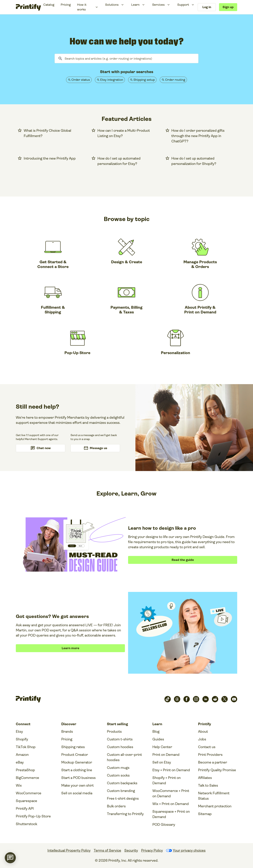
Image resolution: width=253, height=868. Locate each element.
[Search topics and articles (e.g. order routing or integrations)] (126, 58)
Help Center (162, 747)
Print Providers (210, 755)
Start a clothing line (77, 770)
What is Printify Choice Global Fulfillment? (47, 133)
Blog (156, 732)
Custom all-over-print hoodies (124, 757)
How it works (82, 7)
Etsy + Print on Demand (171, 770)
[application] (10, 858)
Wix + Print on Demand (171, 804)
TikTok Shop (26, 747)
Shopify (22, 739)
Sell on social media (77, 793)
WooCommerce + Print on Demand (171, 793)
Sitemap (205, 814)
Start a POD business (78, 778)
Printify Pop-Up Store (33, 816)
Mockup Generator (77, 762)
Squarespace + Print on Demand (171, 814)
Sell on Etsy (162, 762)
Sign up (228, 7)
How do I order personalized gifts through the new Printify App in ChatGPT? (198, 136)
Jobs (202, 739)
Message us (98, 448)
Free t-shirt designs (123, 798)
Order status (81, 80)
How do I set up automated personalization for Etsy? (119, 161)
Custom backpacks (122, 783)
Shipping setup (144, 80)
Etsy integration (112, 80)
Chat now (44, 448)
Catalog (49, 5)
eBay (20, 762)
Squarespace (26, 801)
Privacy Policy (152, 850)
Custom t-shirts (120, 739)
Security (131, 850)
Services (158, 5)
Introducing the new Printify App (50, 158)
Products (114, 732)
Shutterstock (26, 824)
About (203, 732)
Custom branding (121, 791)
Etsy (19, 732)
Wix (19, 785)
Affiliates (205, 778)
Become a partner (213, 762)
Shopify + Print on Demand (167, 780)
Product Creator (75, 755)
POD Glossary (164, 825)
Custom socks (118, 775)
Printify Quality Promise (217, 770)
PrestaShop (25, 770)
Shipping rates (73, 747)
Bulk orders (116, 806)
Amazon (22, 755)
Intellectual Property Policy (69, 850)
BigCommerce (27, 778)
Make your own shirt (77, 785)
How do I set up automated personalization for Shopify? (194, 161)
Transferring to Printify (125, 814)
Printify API (25, 809)
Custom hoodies (120, 747)
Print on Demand (166, 755)
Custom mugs (118, 768)
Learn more (70, 648)
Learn (135, 5)
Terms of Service (107, 850)
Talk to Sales (208, 785)
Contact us (207, 747)
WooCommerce (29, 793)
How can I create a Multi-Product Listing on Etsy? (124, 133)
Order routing (175, 80)
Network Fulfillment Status (214, 796)
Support (183, 5)
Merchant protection (215, 806)
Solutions (112, 5)
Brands (67, 732)
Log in (207, 7)
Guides (158, 739)
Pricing (66, 5)
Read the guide (183, 560)
